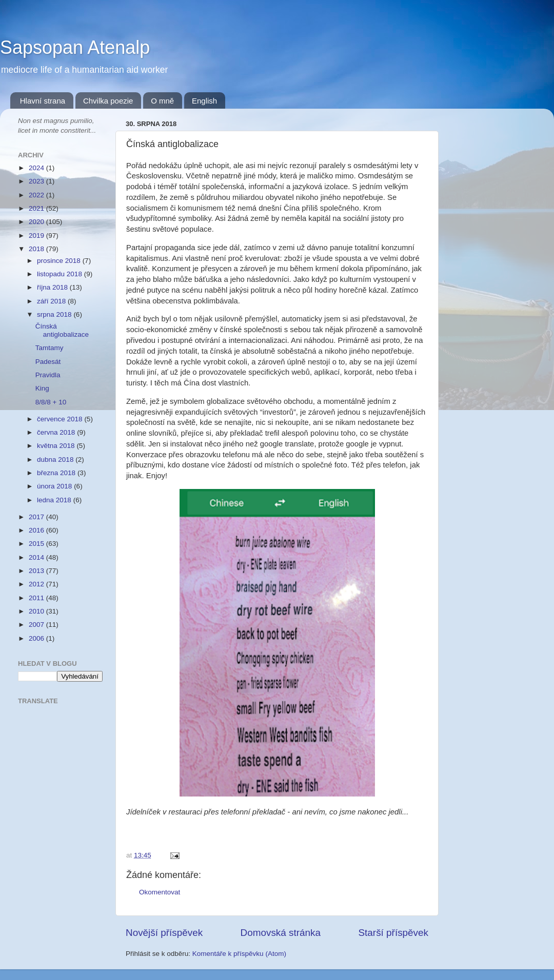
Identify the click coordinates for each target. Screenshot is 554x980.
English (204, 101)
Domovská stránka (281, 933)
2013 (37, 571)
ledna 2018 (55, 500)
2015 (37, 544)
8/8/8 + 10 (51, 402)
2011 (37, 598)
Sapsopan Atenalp (75, 47)
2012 (37, 584)
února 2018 (55, 486)
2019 (37, 236)
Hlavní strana (43, 101)
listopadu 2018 (61, 274)
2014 (37, 557)
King (42, 388)
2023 (37, 181)
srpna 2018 (55, 314)
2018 (37, 249)
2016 (37, 530)
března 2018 (57, 473)
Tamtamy (50, 348)
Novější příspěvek (164, 933)
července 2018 (61, 419)
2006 (37, 638)
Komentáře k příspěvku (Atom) (239, 954)
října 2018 (53, 287)
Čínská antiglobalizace (62, 330)
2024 (37, 168)
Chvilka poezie (108, 101)
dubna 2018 (56, 460)
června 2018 (57, 432)
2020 (37, 222)
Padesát (48, 362)
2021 (37, 208)
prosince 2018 (60, 261)
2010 (37, 611)
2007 (37, 625)
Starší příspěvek (394, 933)
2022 (37, 195)
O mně (162, 101)
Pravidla (48, 375)
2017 (37, 517)
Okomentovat (160, 892)
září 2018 (52, 301)
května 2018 (57, 446)
